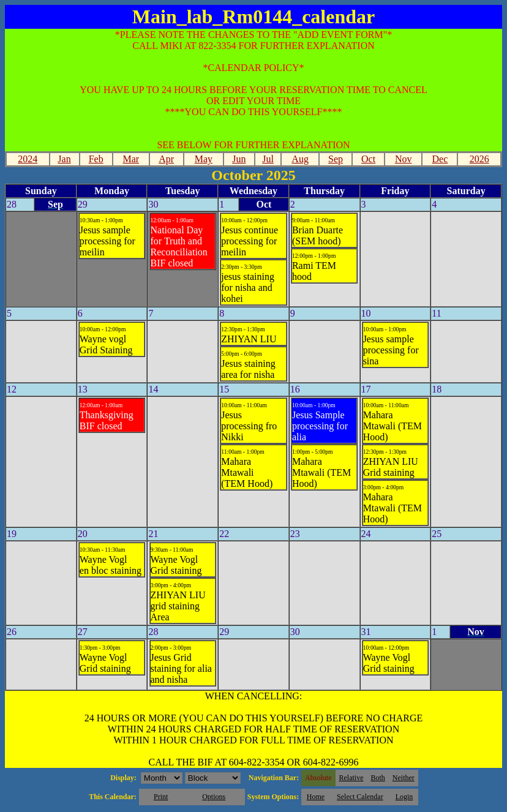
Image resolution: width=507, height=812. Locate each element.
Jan (64, 159)
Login (404, 797)
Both (378, 778)
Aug (300, 159)
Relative (351, 778)
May (204, 159)
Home (316, 797)
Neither (404, 778)
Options (214, 797)
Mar (131, 159)
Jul (268, 159)
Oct (368, 159)
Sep (336, 159)
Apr (166, 159)
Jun (239, 159)
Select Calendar (360, 797)
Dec (440, 159)
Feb (96, 159)
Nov (404, 159)
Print (161, 797)
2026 (479, 159)
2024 (28, 159)
